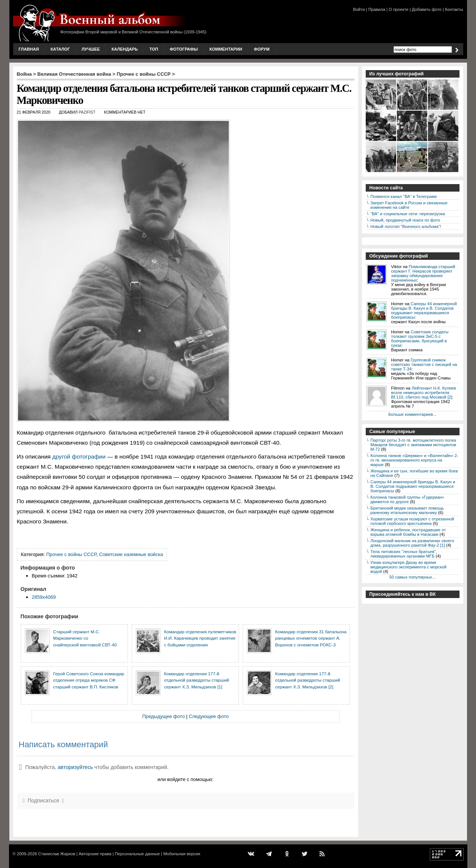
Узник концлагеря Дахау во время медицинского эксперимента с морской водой (409, 567)
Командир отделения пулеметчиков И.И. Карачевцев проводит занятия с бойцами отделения (200, 638)
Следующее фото (209, 716)
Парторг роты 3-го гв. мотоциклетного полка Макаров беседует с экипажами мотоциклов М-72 (414, 445)
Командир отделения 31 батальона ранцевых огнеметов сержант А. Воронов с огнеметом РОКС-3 (311, 638)
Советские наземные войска (131, 554)
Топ (154, 49)
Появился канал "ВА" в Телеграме (404, 196)
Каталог (60, 49)
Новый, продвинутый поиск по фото (405, 220)
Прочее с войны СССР (144, 74)
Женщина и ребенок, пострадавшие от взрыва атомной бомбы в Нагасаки (408, 532)
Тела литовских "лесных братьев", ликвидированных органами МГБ (404, 554)
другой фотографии (79, 456)
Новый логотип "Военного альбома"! (406, 226)
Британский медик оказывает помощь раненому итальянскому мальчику (407, 510)
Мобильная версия (182, 854)
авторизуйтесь (75, 767)
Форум (262, 49)
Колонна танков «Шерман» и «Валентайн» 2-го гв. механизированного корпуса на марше (414, 460)
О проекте (399, 9)
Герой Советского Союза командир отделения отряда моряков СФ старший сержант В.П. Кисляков (89, 680)
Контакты (454, 9)
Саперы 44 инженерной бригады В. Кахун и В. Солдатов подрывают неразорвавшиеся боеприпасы (424, 310)
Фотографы (184, 49)
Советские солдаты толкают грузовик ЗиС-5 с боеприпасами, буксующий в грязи (420, 339)
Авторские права (95, 854)
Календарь (125, 49)
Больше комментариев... (412, 414)
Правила (377, 9)
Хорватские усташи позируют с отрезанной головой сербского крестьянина (412, 521)
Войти (359, 9)
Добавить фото (427, 9)
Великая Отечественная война (74, 74)
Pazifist (87, 112)
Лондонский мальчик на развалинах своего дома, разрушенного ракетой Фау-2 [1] (412, 543)
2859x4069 (44, 597)
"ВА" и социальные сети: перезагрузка (408, 214)
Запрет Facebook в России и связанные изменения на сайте (409, 205)
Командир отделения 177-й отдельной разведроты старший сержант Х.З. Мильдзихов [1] (197, 680)
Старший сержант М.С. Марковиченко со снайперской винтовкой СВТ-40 (85, 638)
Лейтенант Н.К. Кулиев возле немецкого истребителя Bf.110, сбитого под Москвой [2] (424, 393)
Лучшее (91, 49)
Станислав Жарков (56, 854)
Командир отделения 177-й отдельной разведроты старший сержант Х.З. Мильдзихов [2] (308, 680)
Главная (29, 49)
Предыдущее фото (163, 716)
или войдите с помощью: (185, 779)
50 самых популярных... (412, 577)
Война (24, 74)
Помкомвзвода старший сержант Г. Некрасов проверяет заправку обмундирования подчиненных (423, 273)
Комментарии (226, 49)
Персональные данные (137, 854)
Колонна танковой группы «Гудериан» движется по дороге (408, 499)
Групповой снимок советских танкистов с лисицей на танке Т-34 (424, 364)
